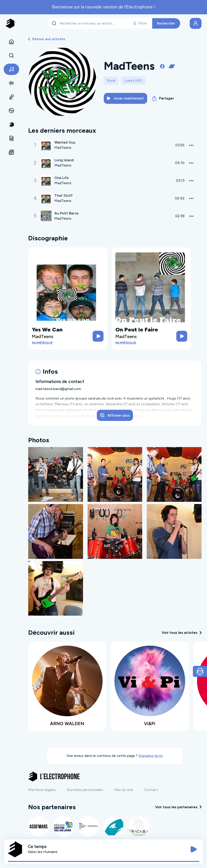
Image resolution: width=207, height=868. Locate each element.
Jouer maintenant (125, 98)
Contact (151, 790)
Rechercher (166, 23)
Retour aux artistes (47, 39)
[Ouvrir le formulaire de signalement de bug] (200, 672)
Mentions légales (42, 790)
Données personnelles (85, 790)
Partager (163, 98)
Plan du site (124, 790)
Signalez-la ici (151, 756)
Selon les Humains (43, 852)
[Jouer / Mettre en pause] (194, 849)
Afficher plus (115, 415)
